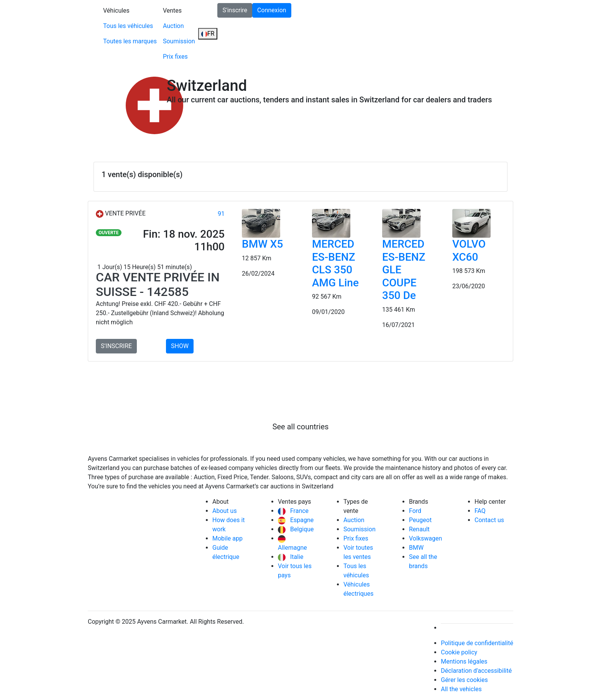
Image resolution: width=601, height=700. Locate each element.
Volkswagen (425, 538)
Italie (291, 557)
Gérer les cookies (464, 680)
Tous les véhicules (128, 26)
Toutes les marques (130, 41)
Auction (173, 26)
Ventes (172, 11)
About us (225, 511)
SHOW (180, 346)
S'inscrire (235, 10)
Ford (415, 511)
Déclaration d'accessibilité (476, 671)
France (293, 511)
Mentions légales (464, 661)
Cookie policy (459, 652)
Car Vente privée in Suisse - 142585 (158, 284)
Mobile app (227, 538)
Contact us (489, 520)
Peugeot (420, 520)
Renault (419, 529)
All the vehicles (461, 689)
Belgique (296, 529)
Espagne (296, 520)
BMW (416, 548)
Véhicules (116, 11)
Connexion (272, 10)
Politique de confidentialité (477, 643)
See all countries (301, 427)
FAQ (480, 511)
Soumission (179, 41)
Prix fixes (175, 57)
